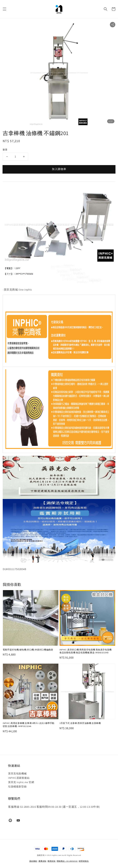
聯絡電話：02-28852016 (67, 861)
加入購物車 (59, 169)
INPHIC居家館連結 (19, 778)
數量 (5, 150)
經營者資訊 (84, 861)
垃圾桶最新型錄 (17, 787)
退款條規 (33, 861)
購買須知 (52, 861)
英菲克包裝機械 (17, 774)
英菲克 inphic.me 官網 (21, 782)
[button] (5, 9)
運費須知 (42, 861)
